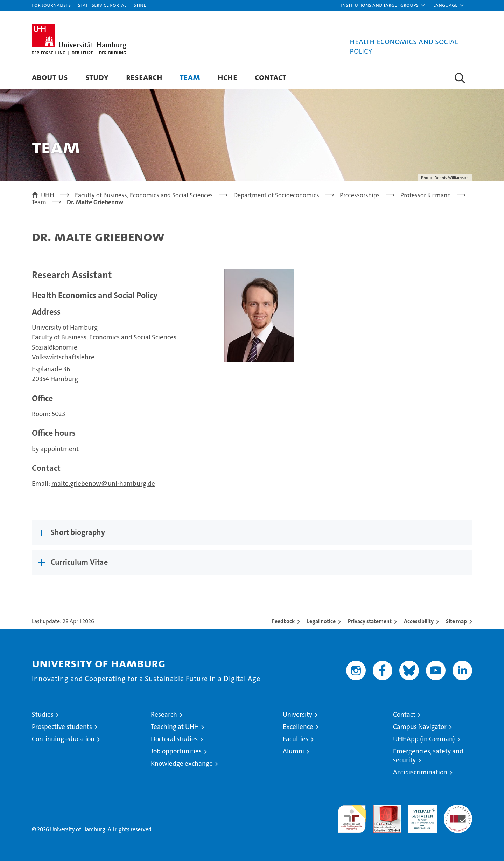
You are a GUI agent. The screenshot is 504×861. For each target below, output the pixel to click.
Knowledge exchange (182, 763)
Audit (380, 808)
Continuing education (63, 739)
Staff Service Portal (102, 5)
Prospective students (62, 727)
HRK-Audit (421, 808)
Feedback (283, 621)
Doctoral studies (174, 739)
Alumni (293, 751)
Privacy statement (370, 621)
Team (190, 77)
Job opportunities (176, 751)
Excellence (298, 727)
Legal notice (321, 621)
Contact (271, 77)
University (297, 714)
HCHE (227, 77)
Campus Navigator (420, 727)
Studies (43, 714)
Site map (456, 621)
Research (144, 77)
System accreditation (458, 812)
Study (97, 77)
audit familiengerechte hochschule (352, 816)
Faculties (296, 739)
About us (50, 77)
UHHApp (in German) (424, 739)
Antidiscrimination (420, 772)
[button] (383, 5)
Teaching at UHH (175, 727)
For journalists (51, 5)
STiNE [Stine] (140, 5)
